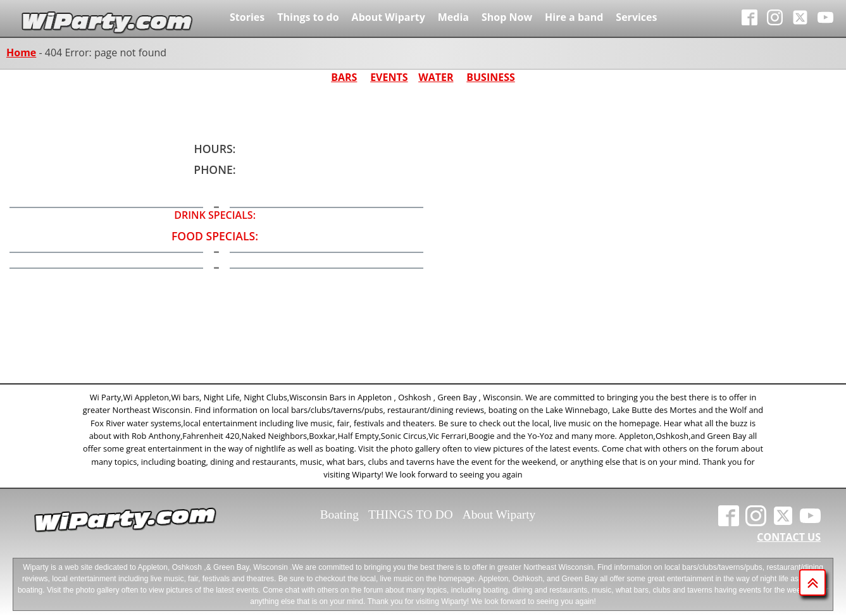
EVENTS (389, 77)
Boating (339, 514)
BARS (344, 77)
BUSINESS (491, 77)
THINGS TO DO (411, 514)
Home (21, 52)
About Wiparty (389, 17)
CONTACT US (789, 537)
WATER (436, 77)
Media (453, 17)
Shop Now (507, 17)
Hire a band (574, 17)
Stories (247, 17)
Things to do (308, 17)
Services (636, 17)
